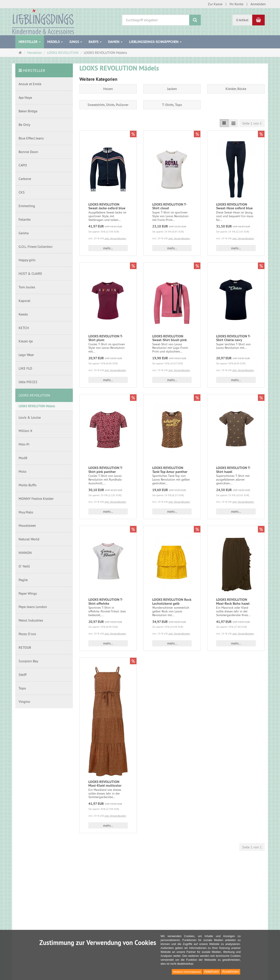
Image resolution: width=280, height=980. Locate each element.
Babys (95, 42)
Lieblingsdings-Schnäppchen (155, 42)
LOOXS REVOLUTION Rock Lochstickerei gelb (172, 602)
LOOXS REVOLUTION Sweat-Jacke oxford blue (107, 206)
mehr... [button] (108, 248)
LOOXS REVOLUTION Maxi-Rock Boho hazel (233, 602)
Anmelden (258, 4)
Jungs (76, 42)
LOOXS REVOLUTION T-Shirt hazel (233, 470)
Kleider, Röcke (236, 89)
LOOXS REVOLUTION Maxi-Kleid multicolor (105, 784)
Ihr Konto (236, 4)
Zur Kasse (215, 4)
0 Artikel (242, 20)
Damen (115, 42)
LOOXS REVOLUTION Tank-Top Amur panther (170, 470)
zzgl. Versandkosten (115, 238)
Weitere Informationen (187, 972)
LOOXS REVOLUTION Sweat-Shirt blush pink (170, 338)
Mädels (55, 42)
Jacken (172, 89)
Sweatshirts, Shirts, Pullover (108, 105)
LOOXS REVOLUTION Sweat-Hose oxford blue (234, 206)
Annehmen (230, 972)
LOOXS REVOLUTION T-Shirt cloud (170, 206)
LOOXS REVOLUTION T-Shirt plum (106, 338)
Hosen (108, 89)
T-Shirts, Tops (172, 105)
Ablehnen (212, 972)
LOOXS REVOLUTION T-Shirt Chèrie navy (233, 338)
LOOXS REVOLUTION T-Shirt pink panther (106, 470)
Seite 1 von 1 (252, 123)
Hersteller (30, 42)
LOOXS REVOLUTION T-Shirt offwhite (106, 602)
